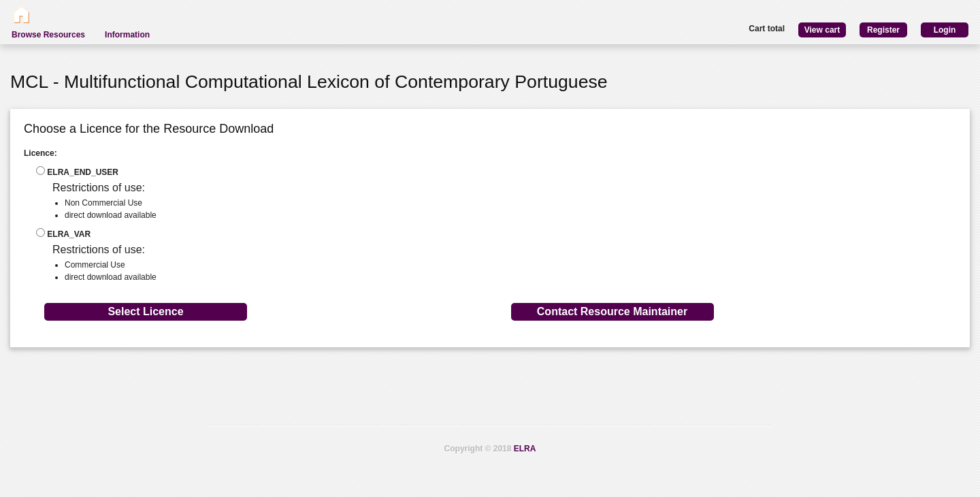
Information (127, 35)
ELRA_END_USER (77, 172)
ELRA (525, 449)
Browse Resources (48, 35)
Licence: (40, 153)
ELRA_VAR (63, 234)
